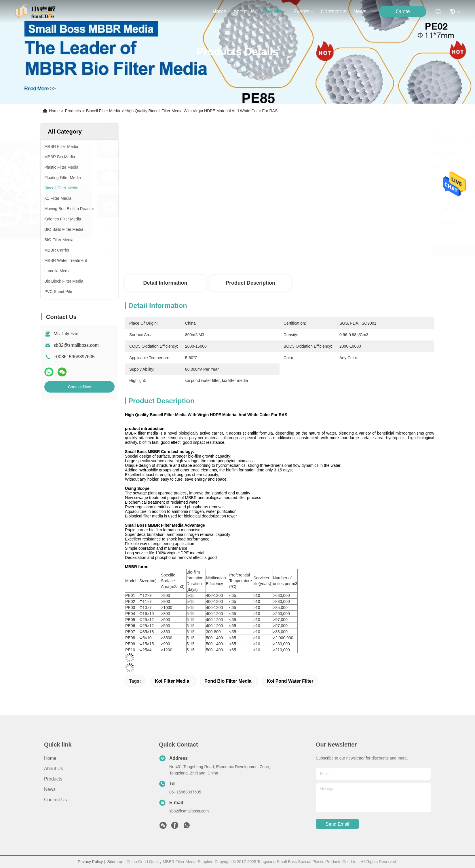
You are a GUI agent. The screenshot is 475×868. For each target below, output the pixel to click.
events (304, 12)
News (360, 12)
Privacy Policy (90, 862)
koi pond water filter (290, 681)
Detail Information (165, 283)
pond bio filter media (228, 681)
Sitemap (115, 862)
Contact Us (55, 800)
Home (219, 12)
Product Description (250, 283)
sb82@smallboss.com (76, 345)
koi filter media (172, 681)
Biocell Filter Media (103, 111)
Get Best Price (331, 250)
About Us (54, 769)
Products (73, 111)
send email (337, 824)
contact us (334, 12)
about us (244, 12)
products (274, 12)
